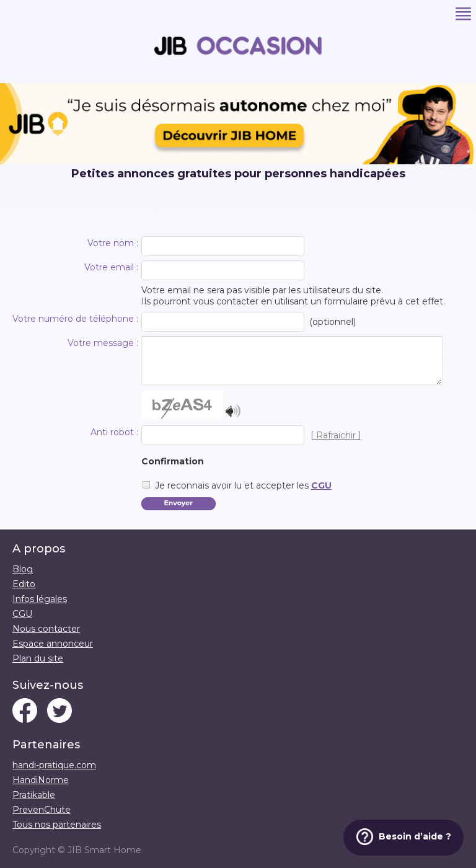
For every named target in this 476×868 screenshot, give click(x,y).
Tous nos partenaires (57, 825)
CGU (321, 485)
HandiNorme (41, 780)
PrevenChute (42, 810)
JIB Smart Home (104, 850)
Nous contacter (46, 629)
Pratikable (34, 795)
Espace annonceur (53, 644)
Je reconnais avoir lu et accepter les (243, 485)
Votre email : (111, 267)
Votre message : (103, 343)
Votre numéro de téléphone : (75, 319)
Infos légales (40, 599)
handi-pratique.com (54, 765)
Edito (24, 584)
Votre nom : (113, 243)
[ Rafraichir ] (336, 435)
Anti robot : (114, 432)
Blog (23, 569)
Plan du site (38, 658)
